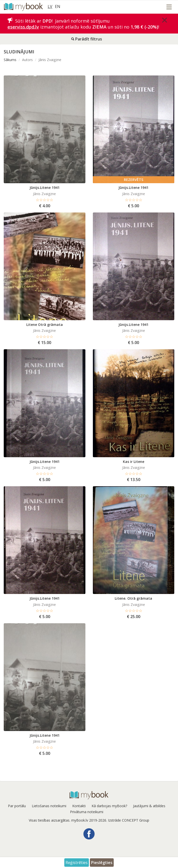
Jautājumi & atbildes (149, 806)
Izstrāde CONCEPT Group (129, 820)
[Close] (165, 20)
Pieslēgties (102, 863)
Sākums (10, 60)
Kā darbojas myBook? (109, 806)
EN (58, 6)
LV (50, 6)
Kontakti (79, 806)
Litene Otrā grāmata (45, 325)
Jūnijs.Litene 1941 (45, 188)
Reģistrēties (77, 863)
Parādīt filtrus (87, 39)
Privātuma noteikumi (87, 812)
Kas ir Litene (134, 462)
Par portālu (17, 806)
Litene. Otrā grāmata (133, 598)
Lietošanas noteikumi (49, 806)
